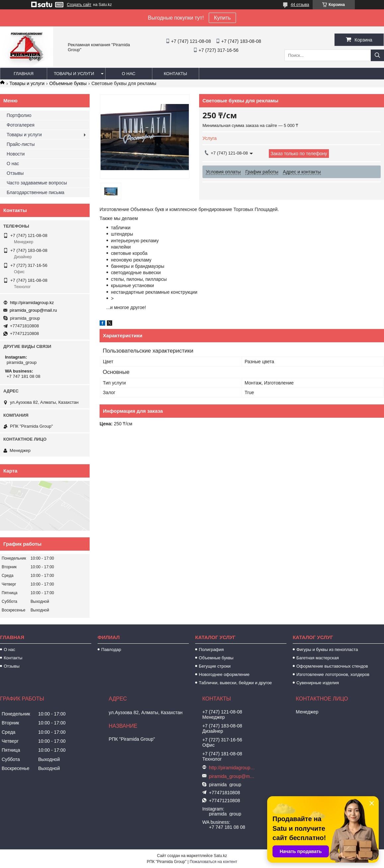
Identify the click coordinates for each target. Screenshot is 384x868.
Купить (223, 18)
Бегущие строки (215, 666)
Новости (16, 154)
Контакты (175, 74)
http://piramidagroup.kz (32, 303)
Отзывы (15, 173)
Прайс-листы (21, 144)
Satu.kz (220, 856)
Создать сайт (79, 5)
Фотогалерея (21, 125)
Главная (24, 74)
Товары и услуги (74, 74)
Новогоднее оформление (224, 674)
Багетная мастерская (318, 658)
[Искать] (377, 55)
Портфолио (19, 115)
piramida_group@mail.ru (33, 310)
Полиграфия (211, 650)
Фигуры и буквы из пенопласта (327, 650)
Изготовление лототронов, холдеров (333, 674)
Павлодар (111, 650)
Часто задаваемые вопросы (37, 183)
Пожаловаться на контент (213, 862)
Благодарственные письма (36, 192)
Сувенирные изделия (318, 683)
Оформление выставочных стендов (332, 666)
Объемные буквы (68, 83)
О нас (129, 74)
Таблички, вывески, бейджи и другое (235, 683)
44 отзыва (300, 5)
